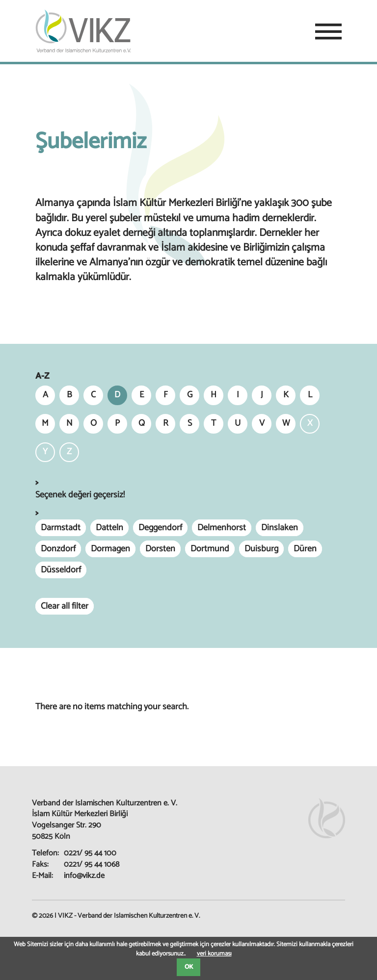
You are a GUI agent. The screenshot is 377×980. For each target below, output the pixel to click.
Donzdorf (58, 549)
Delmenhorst (222, 528)
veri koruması (214, 954)
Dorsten (160, 549)
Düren (305, 549)
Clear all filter (65, 606)
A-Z (42, 376)
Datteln (109, 528)
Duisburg (261, 549)
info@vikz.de (84, 876)
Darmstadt (61, 528)
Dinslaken (280, 528)
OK (189, 967)
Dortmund (210, 549)
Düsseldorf (61, 570)
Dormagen (110, 549)
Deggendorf (160, 528)
